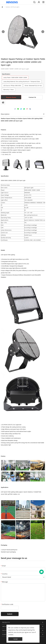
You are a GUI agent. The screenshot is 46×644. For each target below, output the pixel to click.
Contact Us (32, 97)
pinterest (27, 109)
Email (3, 566)
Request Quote (11, 97)
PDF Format (3, 102)
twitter (21, 109)
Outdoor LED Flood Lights (12, 7)
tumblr (30, 109)
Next (43, 32)
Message (4, 582)
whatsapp (24, 109)
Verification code (7, 604)
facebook (15, 109)
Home (2, 7)
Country (4, 574)
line (18, 109)
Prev (3, 32)
